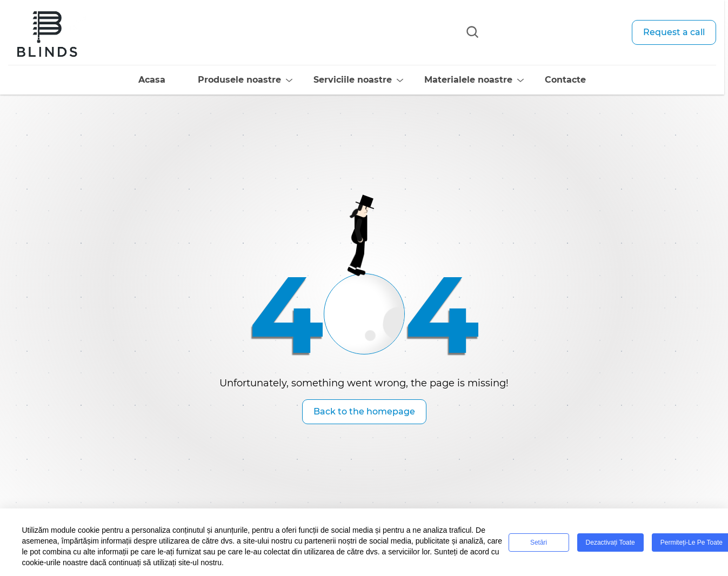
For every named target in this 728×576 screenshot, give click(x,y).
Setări (539, 542)
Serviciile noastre (336, 80)
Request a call (674, 32)
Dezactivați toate (610, 542)
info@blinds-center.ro (545, 51)
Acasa (135, 80)
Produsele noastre (223, 80)
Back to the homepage (364, 411)
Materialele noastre (452, 80)
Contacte (549, 80)
